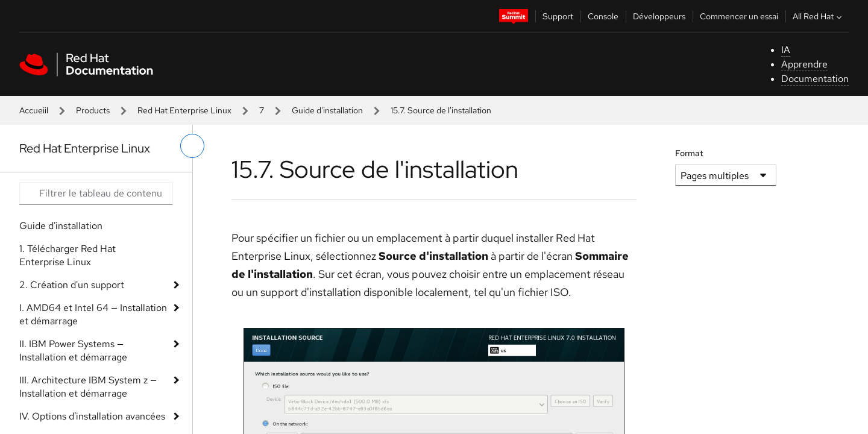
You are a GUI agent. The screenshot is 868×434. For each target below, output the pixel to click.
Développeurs (659, 16)
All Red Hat (819, 16)
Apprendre (804, 64)
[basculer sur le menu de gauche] (192, 146)
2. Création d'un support (72, 285)
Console (603, 16)
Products (93, 110)
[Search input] (96, 193)
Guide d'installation (327, 110)
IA (786, 50)
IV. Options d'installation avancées (92, 416)
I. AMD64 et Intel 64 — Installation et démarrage (93, 314)
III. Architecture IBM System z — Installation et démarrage (88, 387)
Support (558, 16)
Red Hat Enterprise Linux (184, 110)
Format (689, 153)
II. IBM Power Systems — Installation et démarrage (73, 351)
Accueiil (34, 110)
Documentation (815, 79)
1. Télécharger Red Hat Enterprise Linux (68, 255)
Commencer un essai (739, 16)
